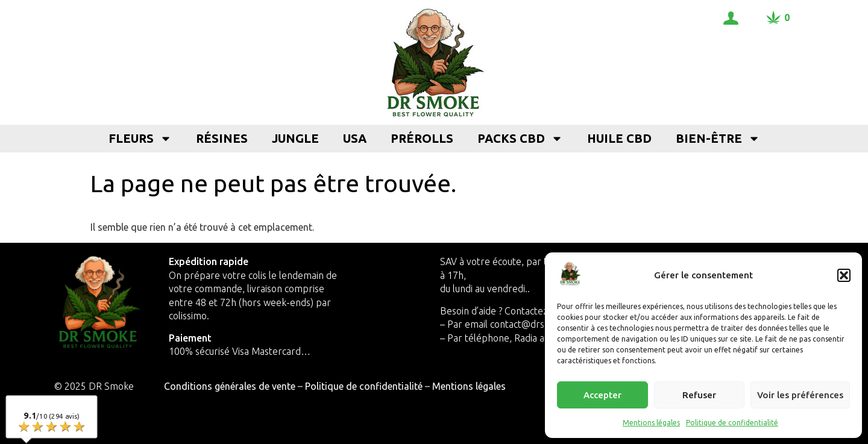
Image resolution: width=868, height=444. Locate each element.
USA (355, 138)
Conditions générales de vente (230, 386)
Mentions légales (651, 423)
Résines (222, 138)
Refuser (699, 395)
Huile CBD (619, 138)
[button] (844, 275)
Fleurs (140, 139)
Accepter (602, 395)
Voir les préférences (800, 395)
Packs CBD (520, 139)
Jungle (295, 138)
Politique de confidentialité (732, 423)
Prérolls (422, 138)
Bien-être (718, 139)
